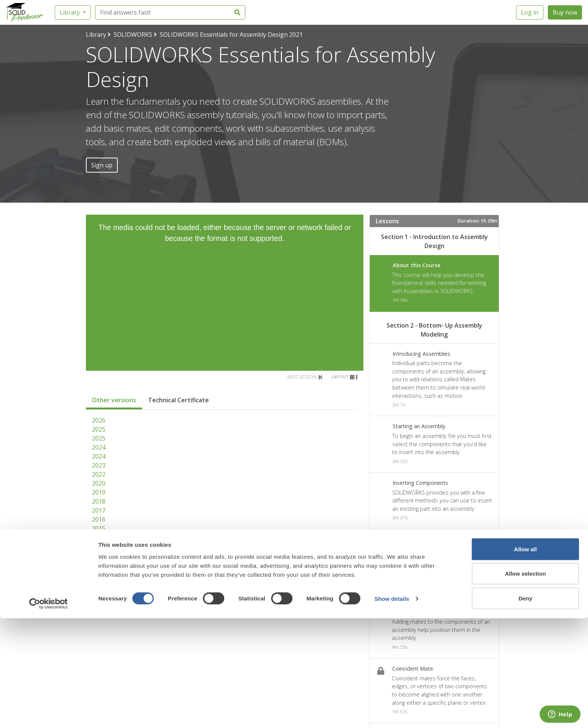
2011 (99, 564)
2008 (99, 591)
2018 (99, 501)
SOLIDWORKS (133, 35)
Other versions (114, 400)
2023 (99, 465)
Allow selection (525, 684)
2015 (99, 528)
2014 (99, 537)
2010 (99, 573)
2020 (99, 483)
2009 (99, 582)
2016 (99, 519)
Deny (526, 708)
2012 (99, 555)
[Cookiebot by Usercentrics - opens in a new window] (49, 713)
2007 (99, 600)
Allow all (526, 659)
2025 (99, 429)
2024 (99, 447)
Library (70, 12)
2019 (99, 492)
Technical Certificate (178, 400)
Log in (530, 12)
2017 (99, 510)
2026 (99, 420)
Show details (392, 709)
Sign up (102, 165)
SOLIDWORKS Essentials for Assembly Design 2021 (231, 35)
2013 (99, 546)
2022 (99, 474)
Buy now (565, 12)
